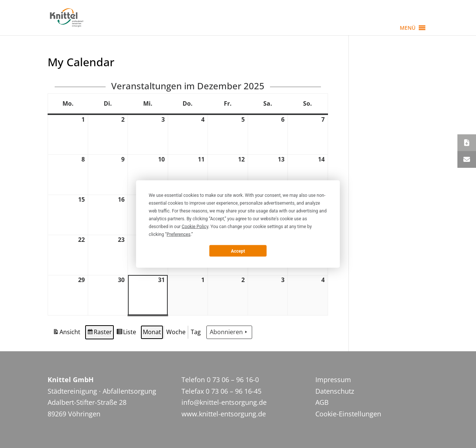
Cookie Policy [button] (195, 227)
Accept (238, 251)
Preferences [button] (178, 234)
